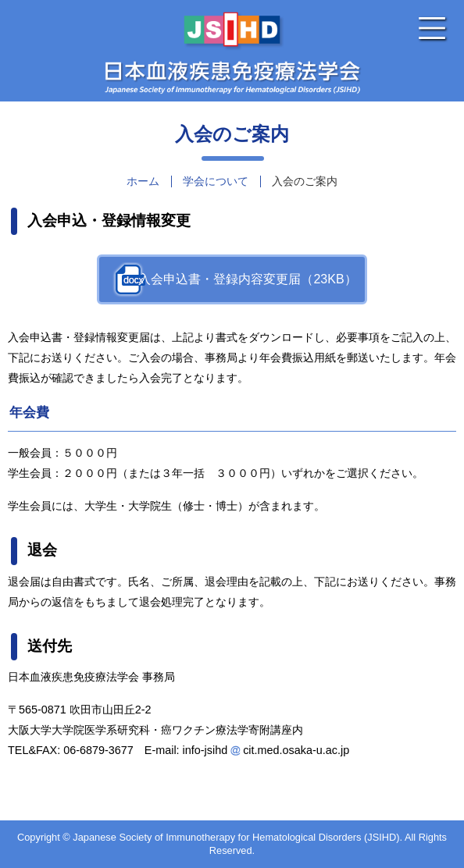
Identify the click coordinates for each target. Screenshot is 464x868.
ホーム (143, 181)
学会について (216, 181)
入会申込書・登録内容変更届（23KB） (247, 279)
